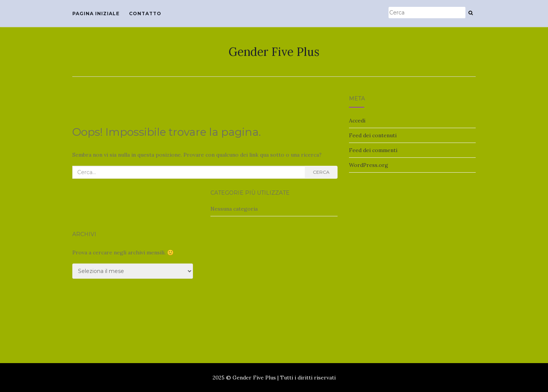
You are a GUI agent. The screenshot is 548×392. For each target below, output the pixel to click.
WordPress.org (369, 165)
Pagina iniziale (96, 13)
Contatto (145, 13)
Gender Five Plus (274, 52)
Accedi (357, 121)
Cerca (321, 172)
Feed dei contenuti (373, 135)
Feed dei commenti (373, 150)
